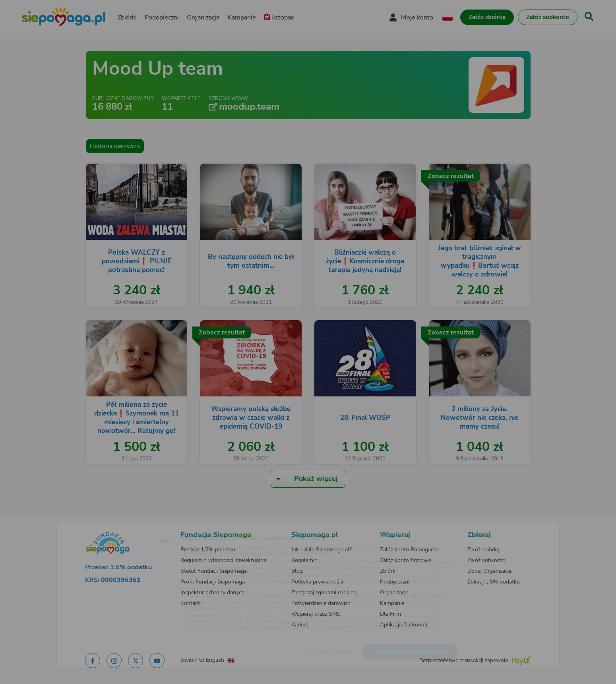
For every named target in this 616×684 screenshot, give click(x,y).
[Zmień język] (134, 527)
